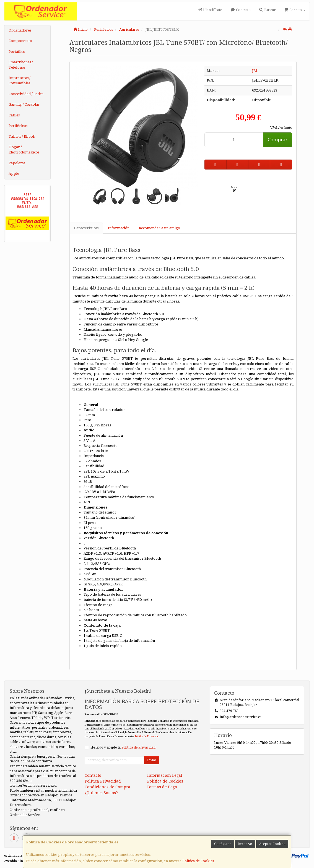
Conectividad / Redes (26, 94)
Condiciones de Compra (107, 787)
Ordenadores (20, 30)
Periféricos (18, 126)
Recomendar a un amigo (159, 228)
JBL (255, 71)
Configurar (223, 844)
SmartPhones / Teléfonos (21, 65)
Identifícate (210, 10)
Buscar (267, 10)
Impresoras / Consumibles (20, 80)
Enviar (152, 760)
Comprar (278, 140)
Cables (14, 115)
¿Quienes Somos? (101, 793)
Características (86, 228)
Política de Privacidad (147, 736)
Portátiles (17, 52)
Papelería (17, 163)
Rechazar (245, 844)
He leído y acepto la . (123, 747)
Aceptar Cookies (272, 844)
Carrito (295, 10)
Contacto (240, 10)
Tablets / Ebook (22, 136)
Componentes (20, 41)
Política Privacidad (103, 781)
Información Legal (165, 775)
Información (119, 228)
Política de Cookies (198, 861)
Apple (14, 174)
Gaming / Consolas (24, 104)
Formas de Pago (162, 787)
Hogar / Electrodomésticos (24, 150)
